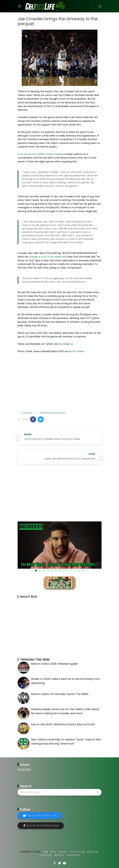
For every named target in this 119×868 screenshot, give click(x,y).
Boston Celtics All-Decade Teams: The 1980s (60, 694)
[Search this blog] (60, 792)
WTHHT (53, 852)
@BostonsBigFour (63, 344)
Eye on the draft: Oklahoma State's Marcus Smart (63, 724)
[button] (33, 419)
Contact (63, 852)
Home (45, 852)
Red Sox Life (93, 852)
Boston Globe (76, 351)
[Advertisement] (60, 383)
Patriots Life (46, 855)
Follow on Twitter (42, 815)
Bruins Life (59, 855)
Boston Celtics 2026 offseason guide (54, 664)
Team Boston (73, 855)
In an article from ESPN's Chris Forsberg (40, 154)
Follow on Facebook (42, 826)
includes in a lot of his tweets (45, 257)
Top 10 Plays (75, 852)
